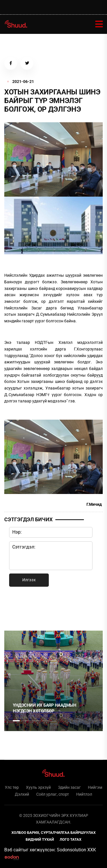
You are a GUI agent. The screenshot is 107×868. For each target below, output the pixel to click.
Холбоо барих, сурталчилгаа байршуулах (53, 833)
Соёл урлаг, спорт (53, 794)
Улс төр (12, 787)
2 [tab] (26, 721)
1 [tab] (16, 607)
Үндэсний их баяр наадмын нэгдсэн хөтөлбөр (45, 708)
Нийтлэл (84, 794)
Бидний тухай (40, 839)
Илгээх (29, 580)
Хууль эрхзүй (38, 787)
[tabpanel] (53, 681)
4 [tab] (45, 721)
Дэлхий (22, 794)
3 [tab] (36, 721)
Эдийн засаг (69, 787)
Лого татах (70, 839)
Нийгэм (95, 787)
